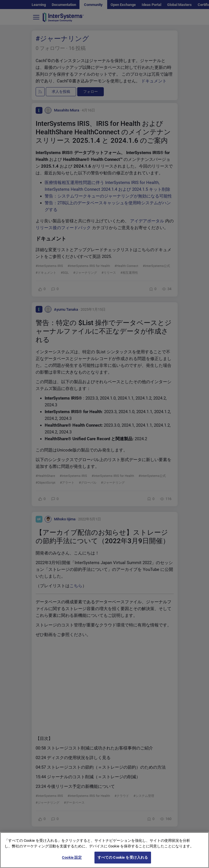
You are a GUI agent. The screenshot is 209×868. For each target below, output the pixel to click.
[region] (104, 850)
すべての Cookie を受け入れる (123, 857)
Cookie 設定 (72, 857)
